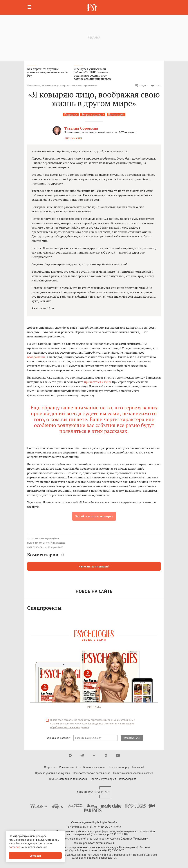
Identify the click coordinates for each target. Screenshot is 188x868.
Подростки (71, 114)
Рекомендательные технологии (68, 779)
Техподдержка (127, 779)
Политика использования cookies (133, 773)
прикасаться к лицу (97, 382)
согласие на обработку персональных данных (90, 720)
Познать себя (116, 114)
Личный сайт (73, 138)
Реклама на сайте (70, 767)
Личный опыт (34, 85)
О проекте (50, 767)
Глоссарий (138, 767)
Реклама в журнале (94, 767)
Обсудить (142, 86)
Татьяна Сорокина (81, 128)
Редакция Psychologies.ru (47, 538)
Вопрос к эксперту (93, 114)
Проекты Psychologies (103, 779)
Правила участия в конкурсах (53, 773)
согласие (14, 847)
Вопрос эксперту (119, 767)
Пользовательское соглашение (92, 773)
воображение (36, 357)
